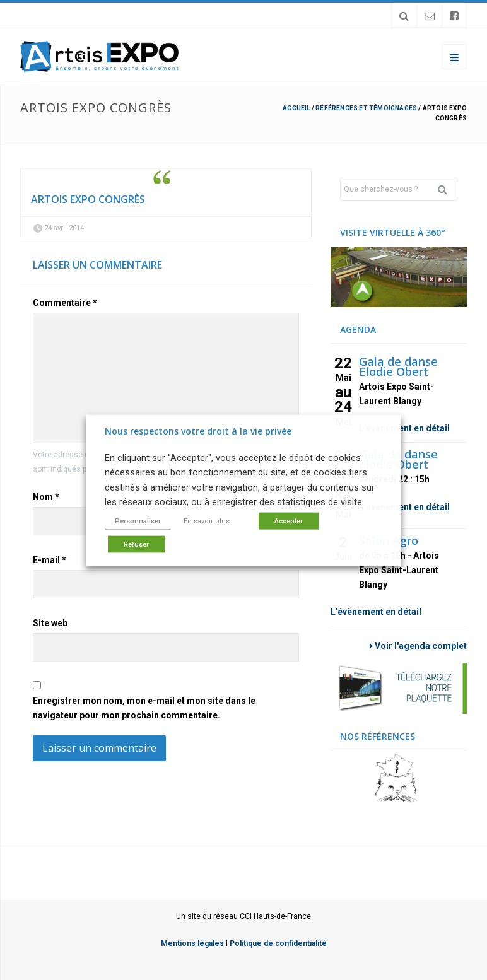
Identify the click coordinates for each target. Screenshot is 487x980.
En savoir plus (207, 521)
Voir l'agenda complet (418, 646)
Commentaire (65, 303)
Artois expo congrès (88, 199)
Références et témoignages (366, 108)
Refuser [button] (136, 544)
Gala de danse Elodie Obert (398, 366)
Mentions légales (192, 943)
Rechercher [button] (447, 189)
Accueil (296, 108)
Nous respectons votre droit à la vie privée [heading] (198, 431)
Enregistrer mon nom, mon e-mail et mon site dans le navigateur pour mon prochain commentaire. (144, 708)
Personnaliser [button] (138, 521)
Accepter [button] (289, 521)
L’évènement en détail (404, 428)
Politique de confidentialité (278, 943)
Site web (50, 623)
